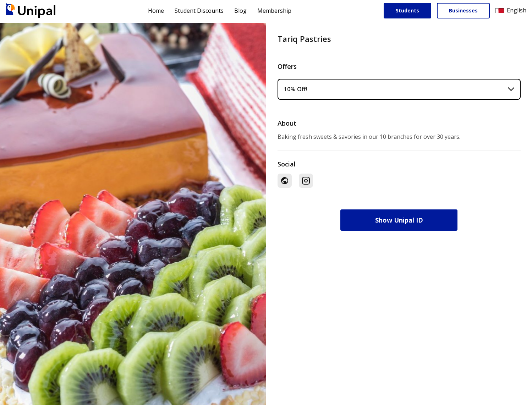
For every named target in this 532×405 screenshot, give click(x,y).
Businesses (463, 10)
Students (407, 10)
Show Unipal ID (399, 220)
